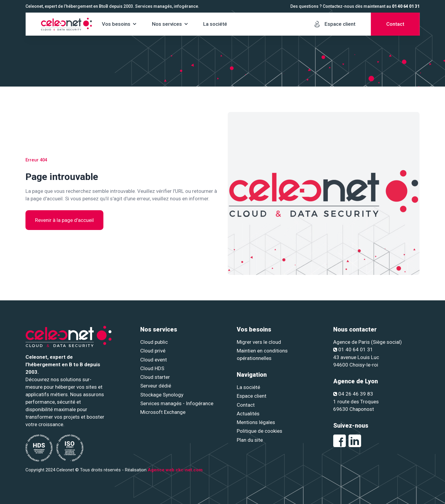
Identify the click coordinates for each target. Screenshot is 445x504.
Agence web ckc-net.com (175, 470)
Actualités (248, 414)
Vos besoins (116, 24)
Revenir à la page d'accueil (64, 220)
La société (215, 24)
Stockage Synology (162, 395)
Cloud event (154, 360)
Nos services (167, 24)
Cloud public (154, 342)
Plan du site (250, 440)
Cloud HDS (152, 368)
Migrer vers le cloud (259, 342)
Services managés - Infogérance (177, 403)
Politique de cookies (260, 431)
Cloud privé (153, 351)
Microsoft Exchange (163, 412)
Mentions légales (256, 422)
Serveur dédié (156, 386)
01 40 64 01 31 (406, 6)
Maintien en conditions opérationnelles (262, 354)
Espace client (252, 396)
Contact (246, 405)
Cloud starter (155, 377)
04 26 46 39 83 (353, 394)
